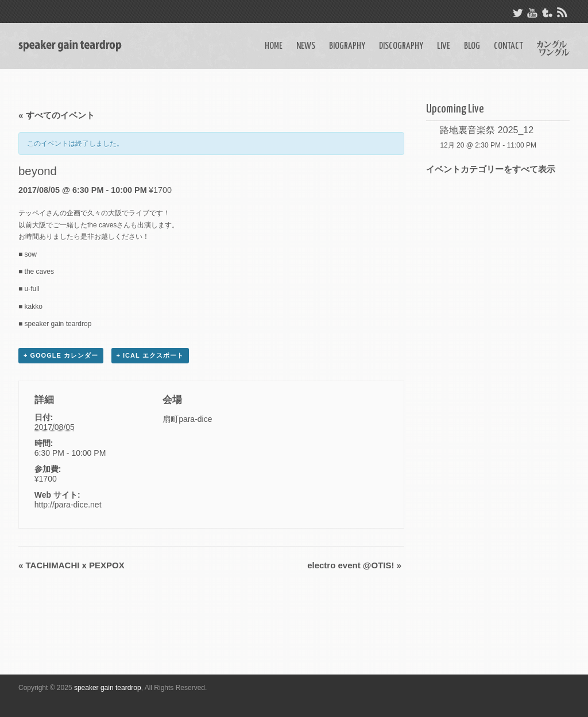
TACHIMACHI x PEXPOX (71, 565)
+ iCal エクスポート (150, 355)
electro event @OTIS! (354, 565)
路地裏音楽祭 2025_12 (487, 130)
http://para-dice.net (68, 505)
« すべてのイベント (57, 115)
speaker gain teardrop (108, 688)
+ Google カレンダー (61, 355)
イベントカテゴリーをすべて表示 (491, 169)
